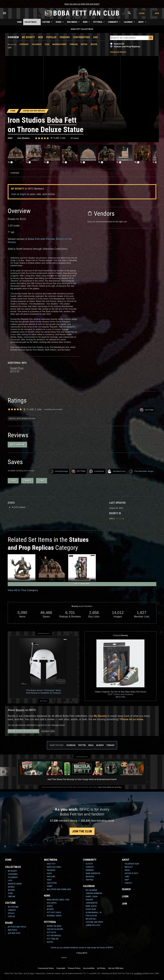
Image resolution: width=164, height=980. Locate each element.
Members (90, 870)
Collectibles (32, 22)
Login (142, 13)
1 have (13, 481)
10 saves (75, 138)
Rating (84, 44)
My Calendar (91, 890)
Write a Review (17, 445)
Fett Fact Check (54, 912)
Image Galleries (54, 867)
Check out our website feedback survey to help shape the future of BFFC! (82, 948)
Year (47, 44)
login (23, 194)
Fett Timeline (53, 939)
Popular (51, 37)
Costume (48, 22)
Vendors (65, 37)
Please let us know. (132, 719)
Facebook (71, 745)
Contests (90, 867)
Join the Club (82, 831)
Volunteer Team (132, 864)
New (41, 37)
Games (50, 886)
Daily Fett (51, 864)
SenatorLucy (117, 471)
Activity (89, 864)
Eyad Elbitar (91, 916)
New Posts (12, 930)
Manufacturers (15, 884)
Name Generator (93, 873)
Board (60, 22)
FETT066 (147, 410)
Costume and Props (94, 922)
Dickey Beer (91, 909)
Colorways (13, 877)
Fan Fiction (52, 883)
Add (95, 37)
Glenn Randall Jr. (94, 912)
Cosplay (11, 916)
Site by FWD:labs (116, 968)
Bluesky (100, 745)
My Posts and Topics (17, 927)
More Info (121, 697)
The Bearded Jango (141, 471)
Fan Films (51, 877)
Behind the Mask (54, 926)
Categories (13, 874)
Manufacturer (59, 44)
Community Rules (46, 968)
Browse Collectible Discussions (23, 731)
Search (126, 889)
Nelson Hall (91, 919)
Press (127, 870)
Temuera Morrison (94, 893)
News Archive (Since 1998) (58, 900)
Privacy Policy (74, 968)
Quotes (50, 942)
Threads (110, 745)
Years (10, 893)
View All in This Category (23, 590)
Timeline (74, 44)
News (87, 22)
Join (157, 13)
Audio (49, 873)
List (10, 48)
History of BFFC (131, 873)
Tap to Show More (82, 584)
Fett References (54, 936)
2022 (10, 138)
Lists (10, 881)
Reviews (11, 890)
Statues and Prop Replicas (127, 47)
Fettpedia (99, 22)
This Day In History (55, 929)
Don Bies (89, 900)
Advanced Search (118, 52)
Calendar (130, 22)
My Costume (13, 907)
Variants (12, 910)
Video (49, 880)
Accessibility (89, 968)
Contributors (82, 37)
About (143, 22)
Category (24, 44)
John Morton (91, 903)
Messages (90, 877)
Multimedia (74, 22)
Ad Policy (43, 701)
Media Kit (129, 867)
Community (115, 22)
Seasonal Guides (54, 916)
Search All (119, 44)
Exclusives (52, 903)
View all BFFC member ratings (22, 419)
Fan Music (51, 870)
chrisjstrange (59, 471)
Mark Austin (91, 906)
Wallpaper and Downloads (59, 889)
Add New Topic (48, 731)
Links (127, 877)
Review (94, 44)
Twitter (82, 745)
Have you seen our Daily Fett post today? (82, 4)
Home (19, 22)
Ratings (11, 887)
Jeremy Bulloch (93, 925)
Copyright (61, 968)
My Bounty (28, 37)
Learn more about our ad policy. (110, 787)
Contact (128, 883)
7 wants (27, 481)
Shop (127, 880)
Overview (13, 37)
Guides (50, 906)
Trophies (90, 880)
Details (11, 913)
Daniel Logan (92, 897)
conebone (96, 471)
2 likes (42, 481)
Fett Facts (51, 932)
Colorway (37, 44)
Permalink (119, 519)
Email (91, 745)
